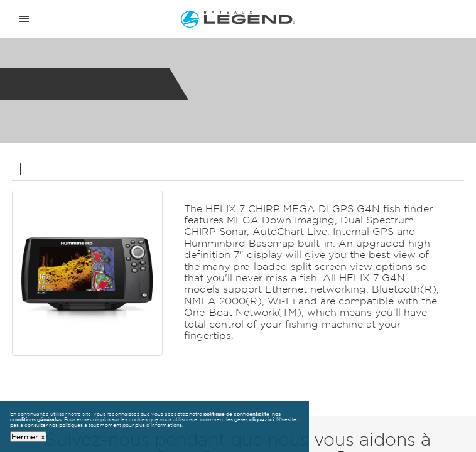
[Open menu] (24, 19)
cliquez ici (262, 419)
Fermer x (28, 436)
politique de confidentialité (236, 414)
